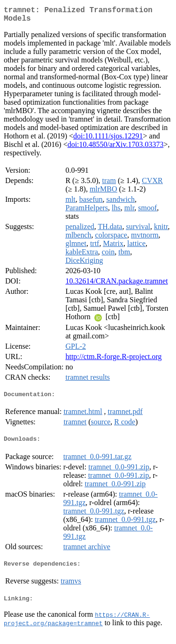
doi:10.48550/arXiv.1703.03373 (116, 148)
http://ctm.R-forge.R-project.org (113, 360)
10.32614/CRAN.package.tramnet (116, 285)
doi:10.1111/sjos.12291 (108, 140)
